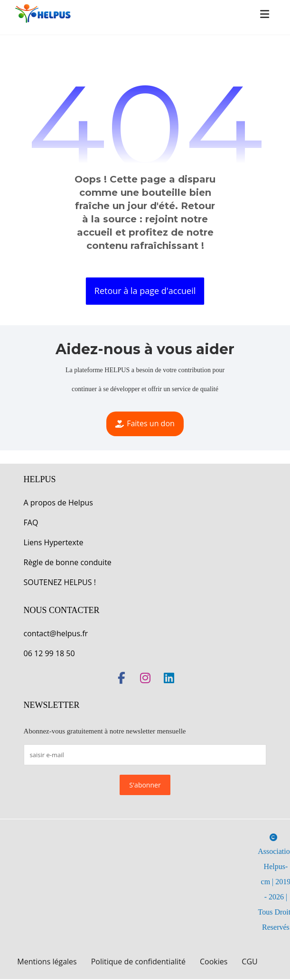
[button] (264, 14)
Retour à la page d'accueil (145, 291)
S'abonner (145, 785)
